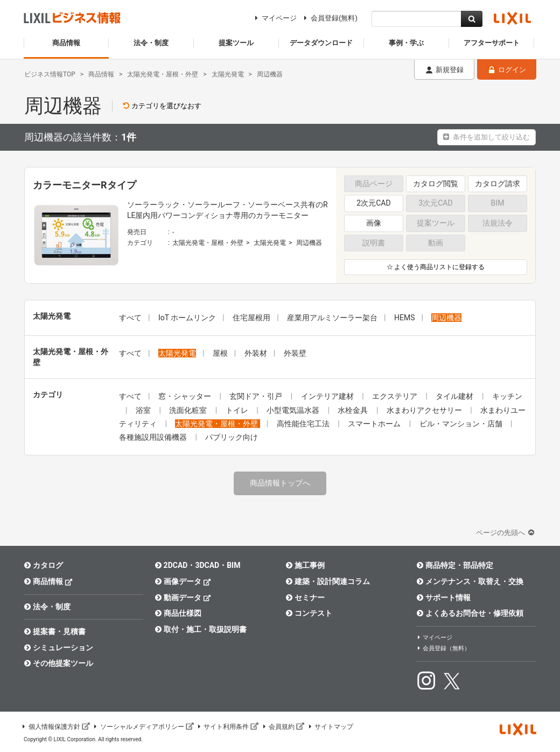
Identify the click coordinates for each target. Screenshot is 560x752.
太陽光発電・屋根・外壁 (208, 243)
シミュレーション (58, 648)
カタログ (43, 565)
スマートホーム (375, 424)
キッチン (507, 396)
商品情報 (48, 581)
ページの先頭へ (506, 533)
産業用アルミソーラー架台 (332, 318)
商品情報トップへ (280, 483)
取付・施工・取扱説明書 (201, 629)
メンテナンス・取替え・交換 (470, 581)
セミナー (305, 598)
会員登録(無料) (329, 18)
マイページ (274, 18)
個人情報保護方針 (55, 727)
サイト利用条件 (228, 727)
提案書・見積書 (55, 631)
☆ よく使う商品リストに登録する (436, 267)
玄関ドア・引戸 (257, 396)
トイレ (238, 410)
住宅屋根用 (251, 318)
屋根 (220, 353)
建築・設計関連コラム (328, 581)
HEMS (404, 318)
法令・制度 (47, 607)
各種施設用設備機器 (154, 437)
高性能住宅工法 (304, 424)
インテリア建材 (328, 396)
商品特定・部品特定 (455, 565)
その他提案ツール (58, 663)
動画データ (183, 597)
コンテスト (309, 613)
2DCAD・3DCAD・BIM (197, 565)
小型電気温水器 (294, 410)
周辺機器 (309, 243)
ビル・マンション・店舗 (462, 424)
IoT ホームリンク (187, 318)
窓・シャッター (185, 396)
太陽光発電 (270, 243)
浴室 (144, 410)
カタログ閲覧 (436, 184)
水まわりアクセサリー (425, 410)
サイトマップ (330, 727)
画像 (374, 223)
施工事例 (305, 565)
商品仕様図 (178, 613)
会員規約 (283, 727)
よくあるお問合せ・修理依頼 (470, 613)
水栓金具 (353, 410)
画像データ (183, 581)
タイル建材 (455, 396)
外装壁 (295, 353)
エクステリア (395, 396)
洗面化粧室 (189, 410)
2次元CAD (373, 203)
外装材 (256, 353)
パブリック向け (232, 437)
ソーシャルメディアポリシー (143, 727)
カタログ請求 (498, 184)
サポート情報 (443, 598)
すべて (130, 318)
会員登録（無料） (443, 648)
